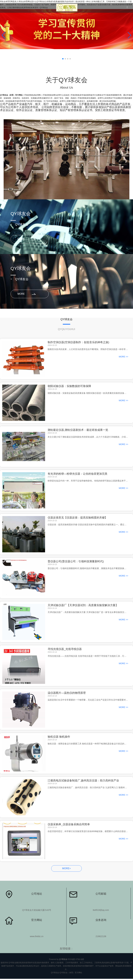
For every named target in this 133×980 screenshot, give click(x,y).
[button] (129, 35)
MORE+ (66, 868)
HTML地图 (80, 959)
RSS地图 (71, 959)
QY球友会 (22, 224)
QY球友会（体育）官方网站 (11, 95)
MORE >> (123, 357)
